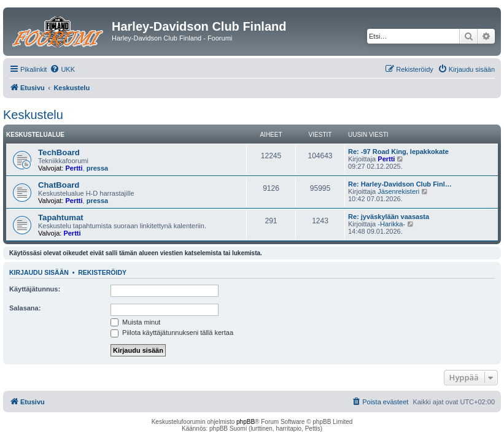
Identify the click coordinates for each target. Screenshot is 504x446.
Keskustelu (33, 115)
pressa (97, 168)
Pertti (74, 168)
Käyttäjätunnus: (35, 289)
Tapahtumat (61, 217)
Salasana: (25, 308)
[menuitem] (62, 69)
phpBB (246, 422)
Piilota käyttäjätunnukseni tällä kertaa (172, 333)
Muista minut (135, 322)
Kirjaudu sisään (39, 272)
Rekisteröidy (102, 272)
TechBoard (59, 152)
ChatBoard (59, 185)
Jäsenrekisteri (398, 191)
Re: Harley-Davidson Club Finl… (400, 184)
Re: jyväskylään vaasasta (389, 217)
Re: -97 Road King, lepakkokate (398, 152)
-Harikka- (391, 224)
